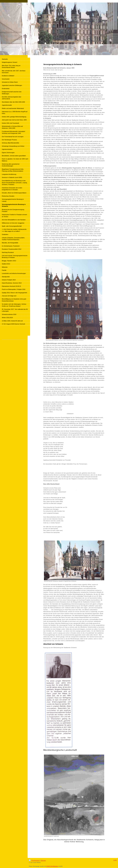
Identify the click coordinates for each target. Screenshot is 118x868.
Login (115, 860)
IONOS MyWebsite (52, 866)
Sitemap (43, 860)
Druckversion (34, 860)
